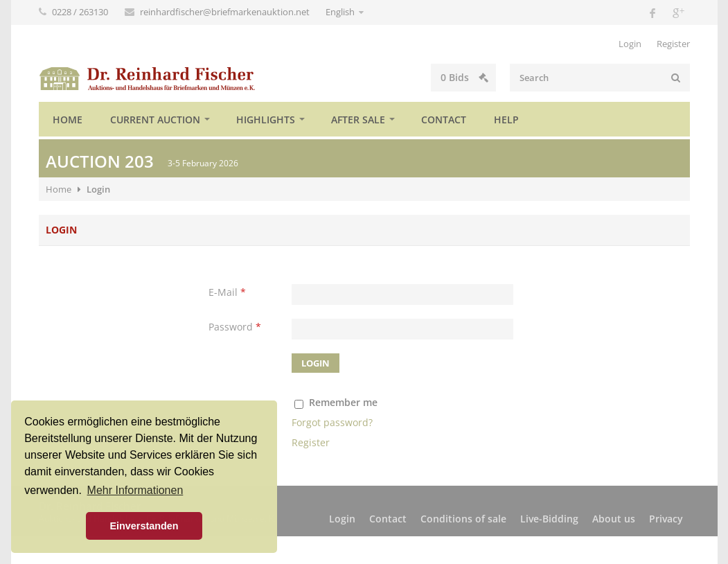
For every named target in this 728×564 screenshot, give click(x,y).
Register (673, 44)
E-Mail (227, 292)
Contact (444, 120)
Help (506, 120)
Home (68, 120)
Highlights (266, 120)
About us (614, 519)
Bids (464, 77)
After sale (358, 120)
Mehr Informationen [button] (135, 490)
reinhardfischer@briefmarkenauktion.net (226, 12)
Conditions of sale (463, 519)
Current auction (155, 120)
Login (630, 44)
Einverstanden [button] (144, 526)
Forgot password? (332, 422)
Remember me (343, 402)
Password (235, 327)
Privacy (666, 519)
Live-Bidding (549, 519)
